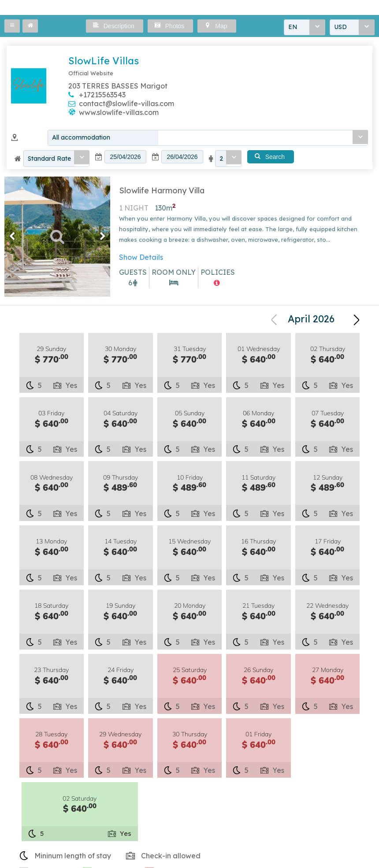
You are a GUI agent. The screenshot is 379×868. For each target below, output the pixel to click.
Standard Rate (49, 159)
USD (340, 28)
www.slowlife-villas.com (119, 112)
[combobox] (305, 28)
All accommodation (81, 138)
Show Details (141, 259)
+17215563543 (102, 95)
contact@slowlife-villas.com (126, 103)
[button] (12, 26)
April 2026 (311, 321)
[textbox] (125, 158)
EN (293, 28)
